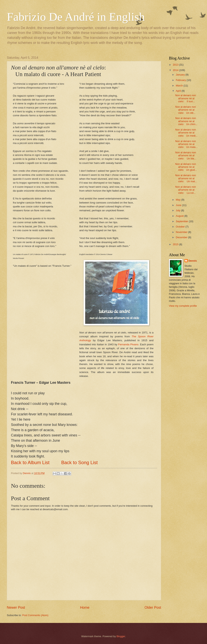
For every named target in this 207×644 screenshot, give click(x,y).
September (182, 221)
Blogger (121, 636)
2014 (176, 70)
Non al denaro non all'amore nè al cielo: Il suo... (186, 98)
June (179, 205)
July (178, 210)
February (181, 80)
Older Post (153, 608)
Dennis (193, 261)
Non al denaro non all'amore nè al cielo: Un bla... (186, 155)
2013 (176, 65)
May (178, 200)
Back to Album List (30, 462)
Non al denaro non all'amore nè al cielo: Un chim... (186, 121)
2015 (176, 244)
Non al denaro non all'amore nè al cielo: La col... (186, 190)
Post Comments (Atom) (35, 615)
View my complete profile (183, 306)
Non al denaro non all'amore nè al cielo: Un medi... (186, 133)
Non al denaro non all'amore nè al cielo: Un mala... (186, 144)
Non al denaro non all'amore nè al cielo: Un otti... (186, 110)
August (180, 216)
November (182, 232)
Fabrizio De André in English (76, 17)
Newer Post (16, 608)
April (179, 91)
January (181, 75)
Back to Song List (79, 462)
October (181, 227)
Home (85, 608)
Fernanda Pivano (128, 344)
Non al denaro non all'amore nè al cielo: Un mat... (186, 178)
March (180, 86)
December (182, 237)
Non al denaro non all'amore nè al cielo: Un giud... (186, 167)
